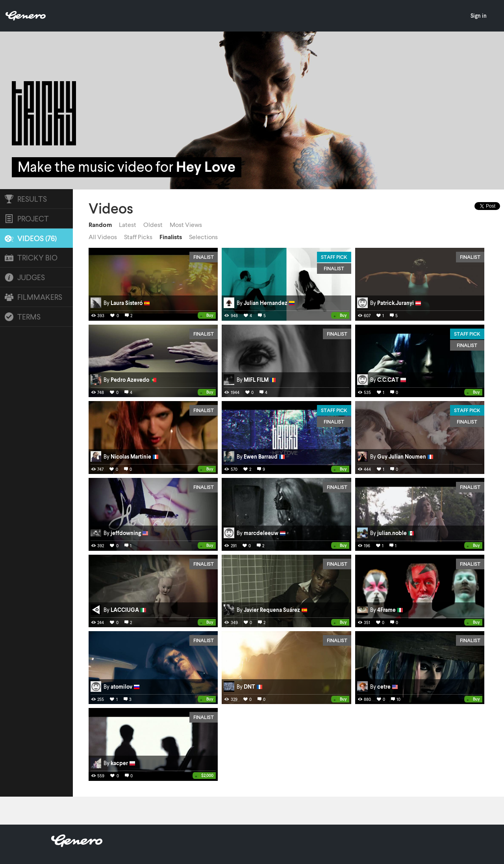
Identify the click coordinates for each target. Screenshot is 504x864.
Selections (203, 237)
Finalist (204, 257)
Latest (128, 225)
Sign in (479, 16)
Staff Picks (138, 237)
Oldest (153, 225)
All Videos (103, 237)
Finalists (171, 237)
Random (100, 225)
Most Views (186, 225)
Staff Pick (334, 257)
